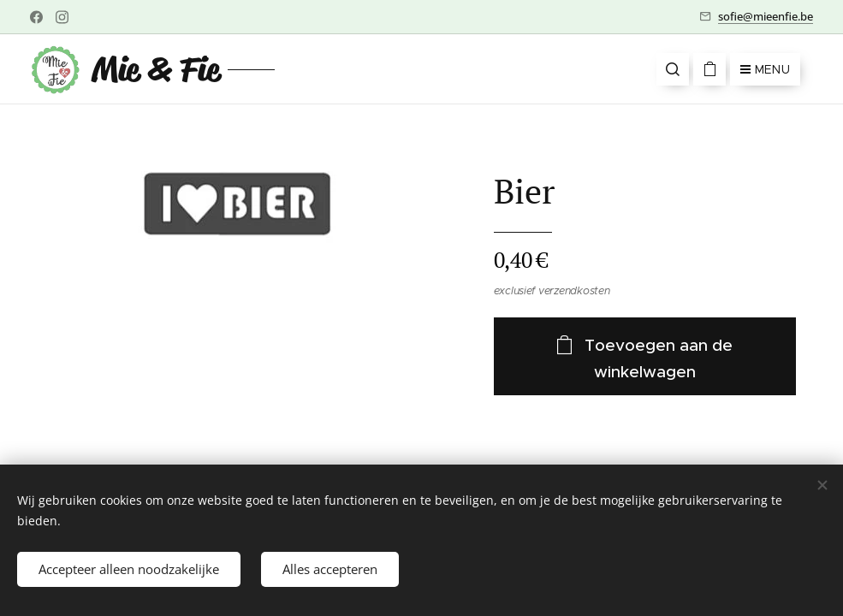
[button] (673, 69)
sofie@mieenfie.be (766, 16)
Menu (765, 69)
